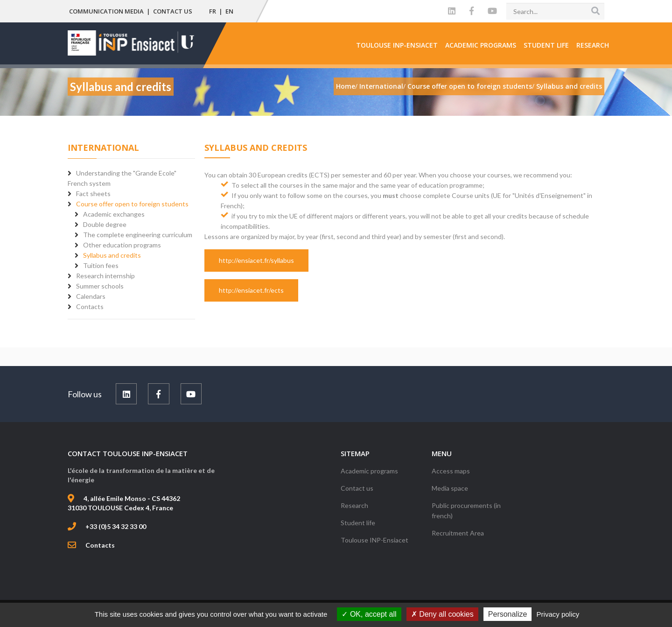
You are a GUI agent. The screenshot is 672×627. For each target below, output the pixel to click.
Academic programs (481, 45)
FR (213, 11)
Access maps (451, 471)
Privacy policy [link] (558, 614)
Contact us (173, 11)
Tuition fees (101, 265)
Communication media (106, 11)
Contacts (100, 545)
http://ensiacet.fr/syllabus (256, 260)
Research (593, 45)
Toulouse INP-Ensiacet (397, 45)
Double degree (105, 224)
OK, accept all (369, 614)
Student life (546, 45)
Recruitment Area (458, 533)
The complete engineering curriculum (138, 235)
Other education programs (122, 245)
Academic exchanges (114, 214)
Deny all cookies (442, 614)
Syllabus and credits (112, 255)
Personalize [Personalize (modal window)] (508, 614)
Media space (450, 488)
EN (229, 11)
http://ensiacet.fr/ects (251, 290)
